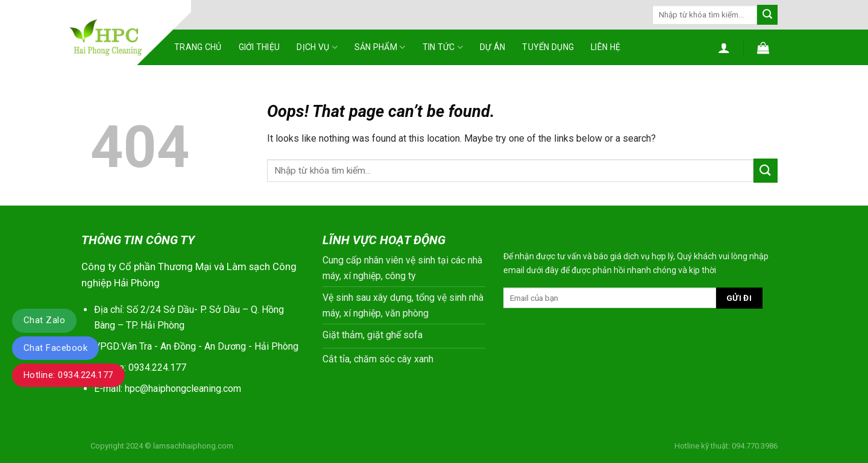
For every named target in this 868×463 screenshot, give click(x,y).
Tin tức (443, 47)
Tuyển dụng (548, 47)
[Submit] (767, 15)
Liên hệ (605, 47)
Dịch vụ (317, 47)
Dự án (492, 47)
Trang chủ (198, 47)
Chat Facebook (55, 348)
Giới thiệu (259, 47)
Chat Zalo (44, 320)
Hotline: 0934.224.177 (68, 375)
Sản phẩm (380, 47)
